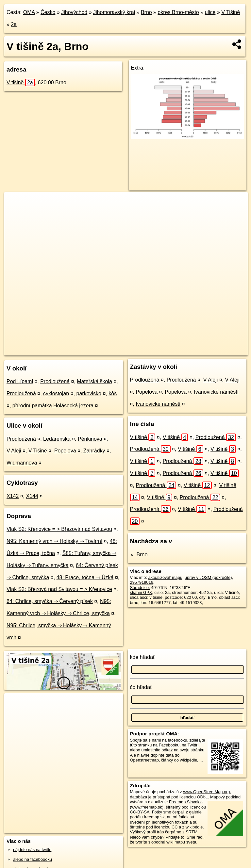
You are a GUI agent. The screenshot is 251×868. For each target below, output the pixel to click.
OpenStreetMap (135, 350)
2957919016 (142, 582)
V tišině (21, 82)
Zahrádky (94, 451)
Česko (48, 12)
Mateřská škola (94, 381)
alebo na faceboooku (33, 859)
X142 (13, 496)
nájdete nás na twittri (32, 850)
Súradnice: (140, 588)
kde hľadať (143, 657)
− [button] (16, 213)
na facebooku (175, 740)
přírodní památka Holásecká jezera (53, 406)
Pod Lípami (20, 381)
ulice (210, 12)
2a (14, 24)
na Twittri (190, 745)
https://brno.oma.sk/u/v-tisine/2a (218, 350)
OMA (29, 12)
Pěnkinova (90, 439)
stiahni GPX (141, 592)
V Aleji (14, 451)
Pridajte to (175, 837)
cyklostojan (56, 393)
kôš (113, 393)
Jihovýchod (74, 12)
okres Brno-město (178, 12)
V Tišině (231, 12)
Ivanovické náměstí (216, 392)
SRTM (192, 832)
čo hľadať (141, 687)
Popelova (65, 451)
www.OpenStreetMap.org (206, 792)
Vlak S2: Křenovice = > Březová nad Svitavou (59, 529)
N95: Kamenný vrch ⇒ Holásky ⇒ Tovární (54, 541)
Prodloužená (55, 381)
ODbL (202, 797)
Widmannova (22, 463)
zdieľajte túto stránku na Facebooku (168, 743)
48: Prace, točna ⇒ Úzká (85, 577)
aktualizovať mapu (165, 577)
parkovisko (89, 393)
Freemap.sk (169, 350)
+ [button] (16, 203)
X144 (32, 496)
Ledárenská (57, 439)
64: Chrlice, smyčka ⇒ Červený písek (50, 601)
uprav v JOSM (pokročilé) (208, 577)
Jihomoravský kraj (114, 12)
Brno (146, 12)
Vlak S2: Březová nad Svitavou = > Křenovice (59, 589)
